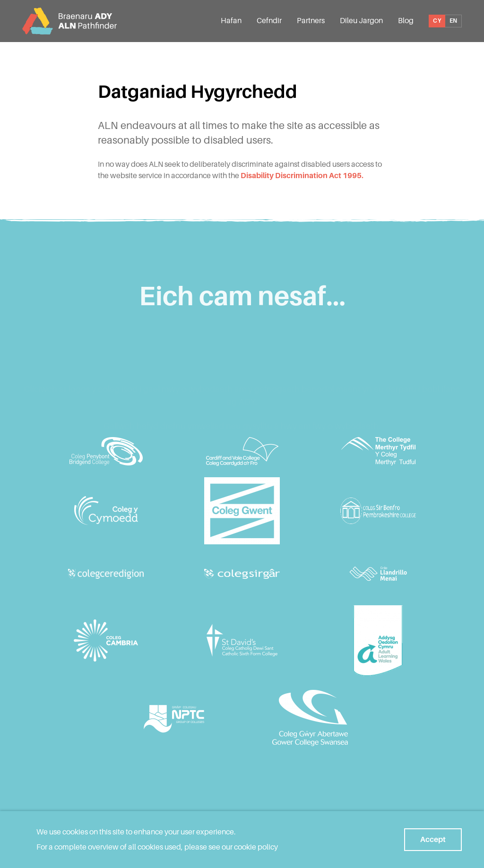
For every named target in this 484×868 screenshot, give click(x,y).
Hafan (231, 21)
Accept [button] (433, 839)
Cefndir (269, 21)
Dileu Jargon (361, 21)
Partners (311, 21)
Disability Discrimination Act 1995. (302, 176)
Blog (406, 21)
